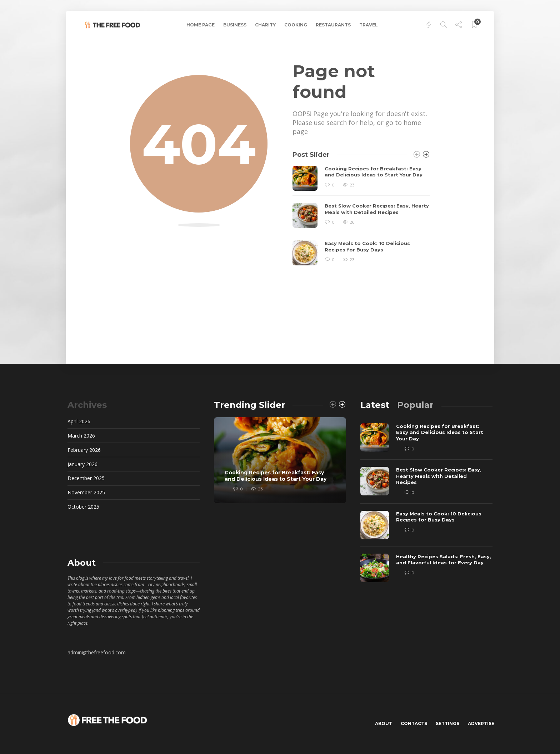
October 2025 (83, 507)
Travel (369, 25)
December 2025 (86, 478)
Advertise (481, 723)
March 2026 (81, 436)
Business (235, 25)
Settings (447, 723)
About (384, 723)
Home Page (201, 25)
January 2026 (82, 464)
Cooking (296, 25)
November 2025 (86, 492)
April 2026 (79, 421)
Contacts (414, 723)
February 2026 (84, 450)
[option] (361, 216)
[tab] (375, 405)
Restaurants (333, 25)
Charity (265, 25)
